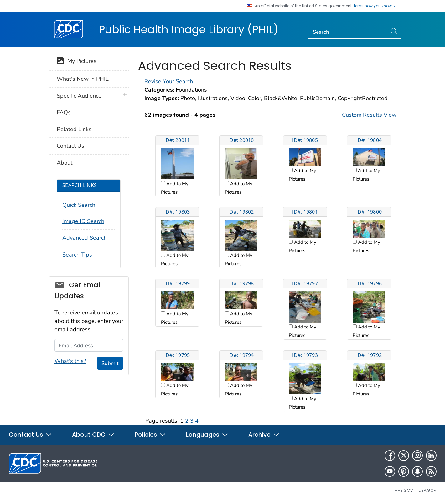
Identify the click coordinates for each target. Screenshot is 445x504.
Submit (110, 363)
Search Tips (77, 255)
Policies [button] (150, 435)
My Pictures (77, 62)
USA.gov (427, 490)
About (65, 163)
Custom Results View (369, 115)
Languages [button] (207, 435)
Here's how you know (375, 6)
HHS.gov (404, 490)
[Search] (348, 32)
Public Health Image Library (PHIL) (189, 29)
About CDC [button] (93, 435)
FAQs (64, 112)
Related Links (74, 129)
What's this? (70, 361)
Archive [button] (264, 435)
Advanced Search (85, 238)
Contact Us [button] (30, 435)
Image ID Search (83, 221)
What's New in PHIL (83, 79)
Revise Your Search (169, 81)
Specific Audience (79, 96)
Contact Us (70, 146)
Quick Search (79, 205)
